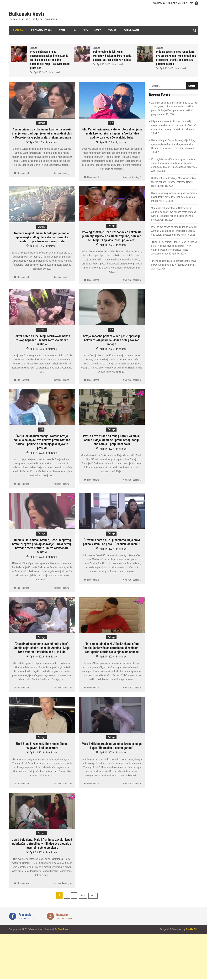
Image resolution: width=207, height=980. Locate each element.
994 (83, 895)
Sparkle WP (191, 929)
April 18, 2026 (40, 72)
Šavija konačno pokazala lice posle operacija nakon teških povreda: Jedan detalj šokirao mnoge (112, 340)
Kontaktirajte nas (40, 30)
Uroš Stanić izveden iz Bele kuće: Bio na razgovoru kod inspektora (42, 746)
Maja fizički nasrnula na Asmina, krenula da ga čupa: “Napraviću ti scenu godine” (112, 746)
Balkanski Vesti (27, 14)
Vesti (61, 30)
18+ (73, 30)
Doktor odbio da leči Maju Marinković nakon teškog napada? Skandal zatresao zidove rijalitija (113, 56)
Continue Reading (61, 173)
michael (56, 72)
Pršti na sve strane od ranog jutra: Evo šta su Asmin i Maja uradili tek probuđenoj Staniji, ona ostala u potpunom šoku (112, 440)
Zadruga (34, 48)
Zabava (112, 30)
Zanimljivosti (131, 30)
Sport (97, 30)
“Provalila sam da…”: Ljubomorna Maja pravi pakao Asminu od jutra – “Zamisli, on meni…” (112, 542)
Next (93, 895)
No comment (23, 173)
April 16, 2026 (166, 68)
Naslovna (17, 30)
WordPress (63, 929)
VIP (84, 30)
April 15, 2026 (107, 657)
